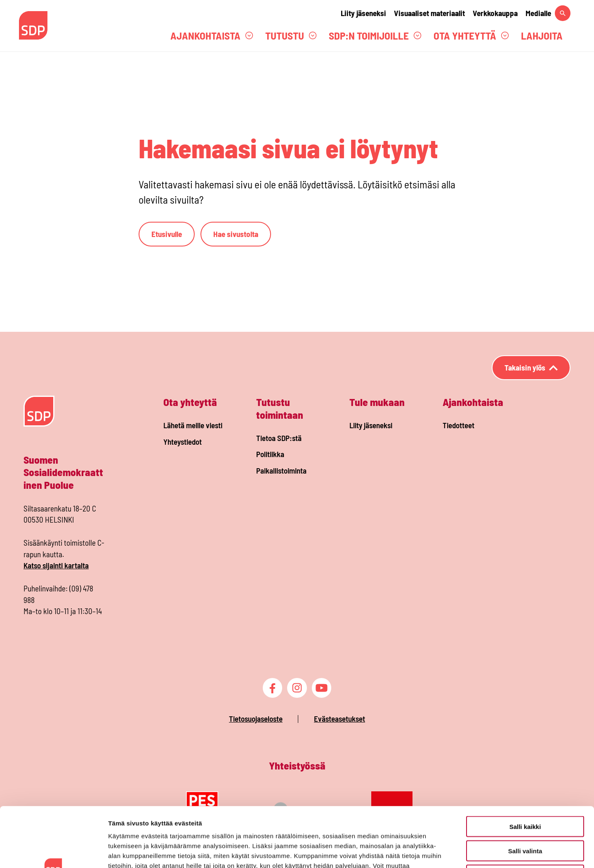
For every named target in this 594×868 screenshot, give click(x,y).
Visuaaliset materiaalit (429, 13)
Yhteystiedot (183, 442)
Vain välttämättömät (525, 815)
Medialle (538, 13)
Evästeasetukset (339, 719)
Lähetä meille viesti (193, 425)
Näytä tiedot (441, 852)
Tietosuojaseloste (256, 719)
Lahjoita (542, 35)
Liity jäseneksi (363, 13)
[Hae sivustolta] (563, 13)
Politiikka (270, 454)
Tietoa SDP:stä (279, 438)
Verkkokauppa (495, 13)
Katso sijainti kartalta (56, 565)
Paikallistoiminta (281, 470)
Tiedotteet (458, 425)
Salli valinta (525, 791)
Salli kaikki (525, 767)
